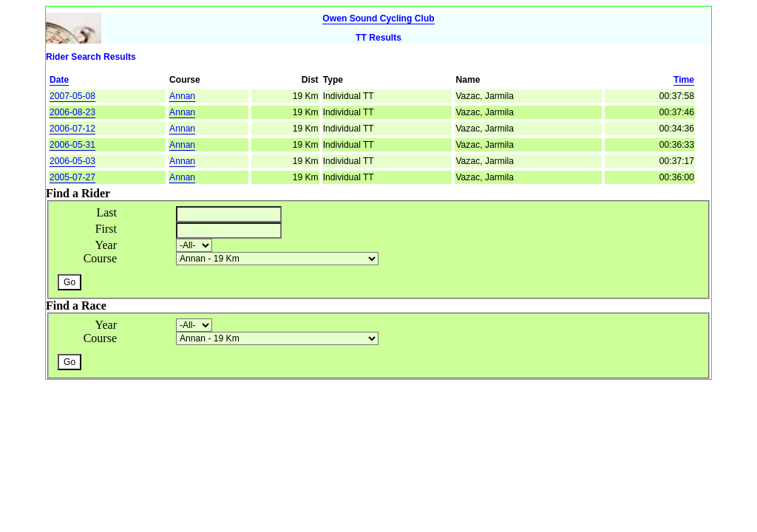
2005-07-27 (72, 177)
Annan (182, 96)
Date (59, 80)
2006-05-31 (72, 145)
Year (106, 245)
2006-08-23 (72, 112)
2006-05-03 (72, 161)
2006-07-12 (72, 129)
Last (106, 212)
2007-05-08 (72, 96)
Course (100, 258)
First (106, 229)
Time (684, 80)
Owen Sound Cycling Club (378, 18)
